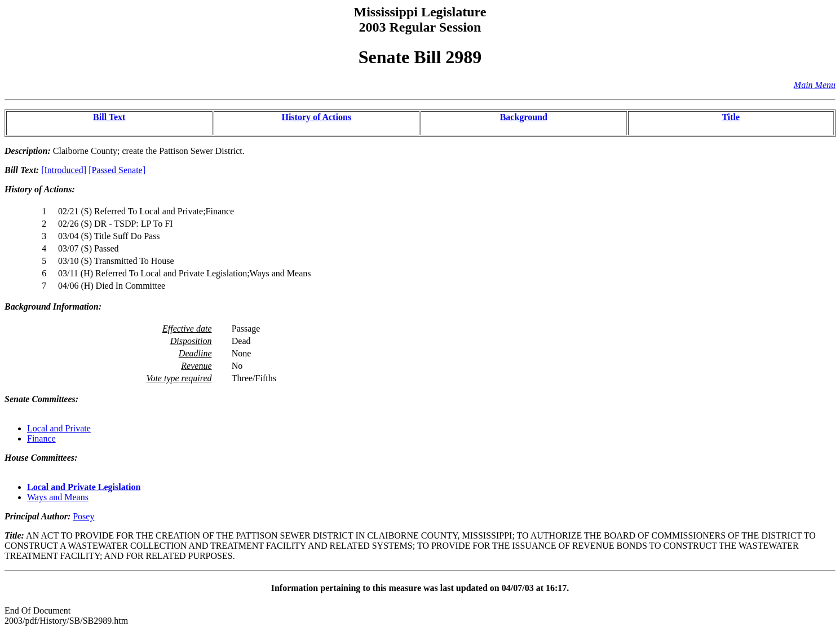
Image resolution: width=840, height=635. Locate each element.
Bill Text (109, 117)
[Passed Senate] (117, 170)
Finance (41, 438)
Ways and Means (58, 497)
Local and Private (59, 428)
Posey (83, 516)
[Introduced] (64, 170)
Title (731, 117)
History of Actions (316, 117)
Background (524, 117)
